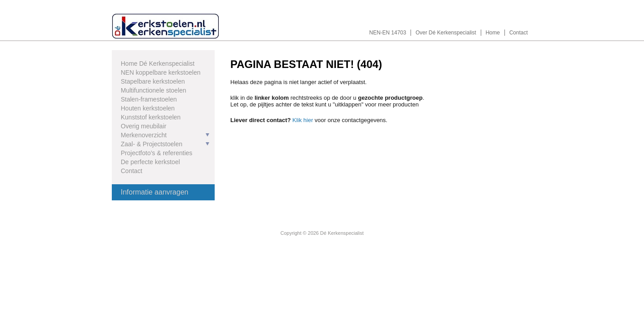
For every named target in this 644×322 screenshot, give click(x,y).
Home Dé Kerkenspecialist (158, 64)
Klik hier (303, 120)
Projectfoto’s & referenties (157, 153)
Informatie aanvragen (155, 192)
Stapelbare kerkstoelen (153, 81)
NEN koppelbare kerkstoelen (161, 72)
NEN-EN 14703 (388, 33)
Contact (519, 33)
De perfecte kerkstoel (150, 162)
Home (493, 33)
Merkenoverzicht (144, 135)
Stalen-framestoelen (149, 99)
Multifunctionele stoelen (153, 90)
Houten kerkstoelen (148, 108)
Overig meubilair (144, 126)
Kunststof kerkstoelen (151, 117)
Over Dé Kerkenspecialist (446, 33)
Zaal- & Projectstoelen (152, 144)
